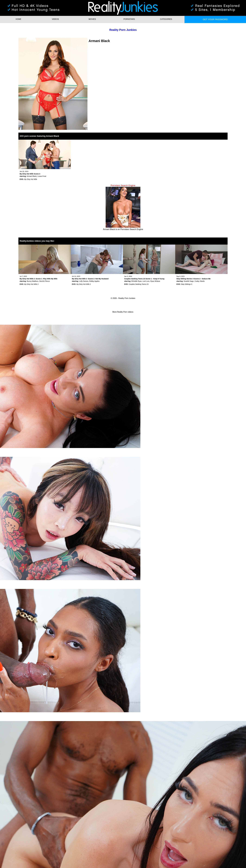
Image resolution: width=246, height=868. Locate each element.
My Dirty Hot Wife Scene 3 (30, 174)
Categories (166, 19)
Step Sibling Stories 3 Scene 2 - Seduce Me (193, 279)
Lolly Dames (84, 281)
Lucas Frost (42, 176)
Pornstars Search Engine (132, 229)
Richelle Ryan (136, 281)
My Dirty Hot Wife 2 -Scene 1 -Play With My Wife (38, 279)
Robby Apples (94, 281)
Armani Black (32, 176)
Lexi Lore (146, 281)
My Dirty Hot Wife (31, 179)
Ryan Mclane (155, 281)
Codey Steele (200, 281)
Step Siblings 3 (187, 284)
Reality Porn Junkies (123, 30)
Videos (55, 19)
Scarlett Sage (189, 281)
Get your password (215, 19)
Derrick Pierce (44, 281)
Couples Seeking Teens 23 (139, 284)
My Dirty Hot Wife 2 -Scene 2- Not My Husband (90, 279)
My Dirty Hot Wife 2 (31, 284)
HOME (18, 19)
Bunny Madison (33, 281)
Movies (92, 19)
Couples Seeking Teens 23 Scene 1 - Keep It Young (144, 279)
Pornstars (129, 19)
